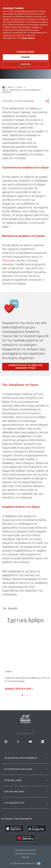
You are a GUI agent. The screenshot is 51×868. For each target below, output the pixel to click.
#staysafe (13, 608)
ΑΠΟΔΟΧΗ (26, 54)
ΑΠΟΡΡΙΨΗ (26, 61)
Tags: (5, 608)
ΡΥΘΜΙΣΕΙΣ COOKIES (25, 48)
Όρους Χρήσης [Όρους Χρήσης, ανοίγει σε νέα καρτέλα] (28, 35)
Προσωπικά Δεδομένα (26, 854)
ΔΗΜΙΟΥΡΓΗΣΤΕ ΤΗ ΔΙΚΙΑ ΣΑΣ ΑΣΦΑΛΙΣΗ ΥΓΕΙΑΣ (26, 367)
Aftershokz (9, 261)
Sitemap (26, 857)
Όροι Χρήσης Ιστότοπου (26, 850)
